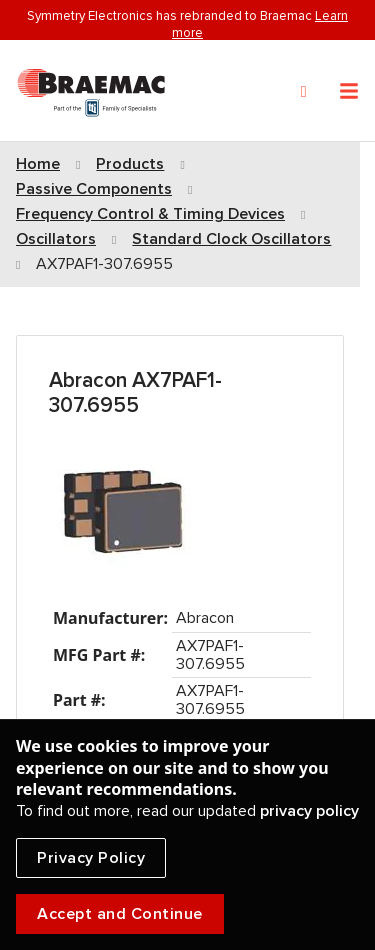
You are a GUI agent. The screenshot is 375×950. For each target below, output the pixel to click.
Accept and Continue (120, 914)
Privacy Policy (91, 858)
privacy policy (309, 811)
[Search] (304, 92)
